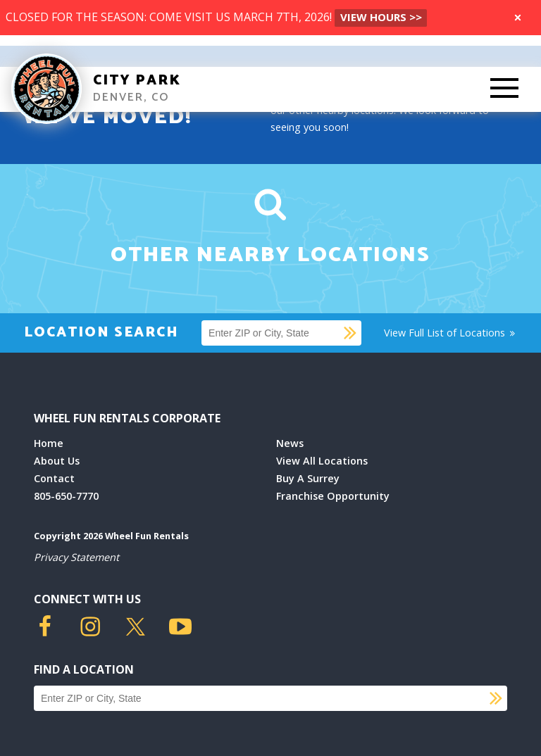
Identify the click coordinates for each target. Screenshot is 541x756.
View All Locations (322, 461)
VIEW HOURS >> (381, 17)
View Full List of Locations (450, 333)
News (290, 443)
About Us (57, 461)
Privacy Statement (76, 557)
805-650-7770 (66, 496)
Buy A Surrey (308, 478)
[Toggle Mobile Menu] (504, 89)
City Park (137, 81)
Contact (54, 478)
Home (49, 443)
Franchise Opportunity (333, 496)
